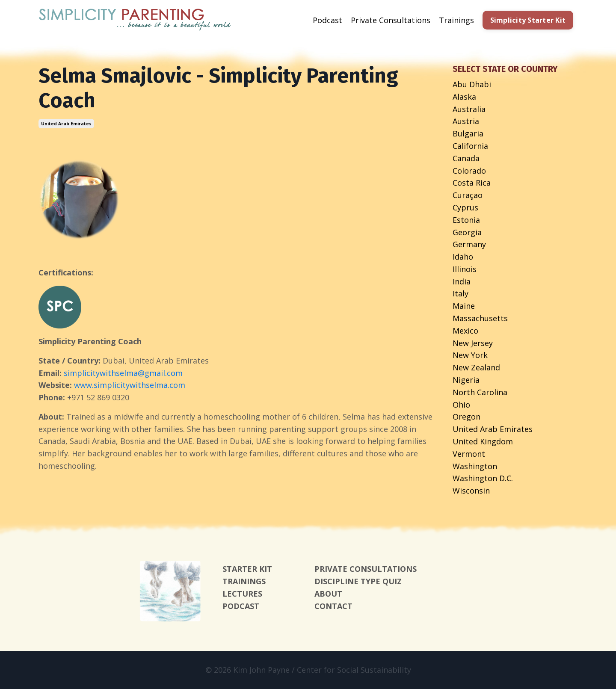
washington (475, 466)
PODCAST (241, 606)
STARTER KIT (247, 569)
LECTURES (242, 594)
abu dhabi (472, 84)
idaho (463, 257)
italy (461, 293)
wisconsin (471, 491)
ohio (461, 405)
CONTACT (333, 606)
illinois (465, 269)
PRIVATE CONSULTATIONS (366, 569)
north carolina (480, 392)
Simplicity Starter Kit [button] (528, 20)
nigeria (466, 380)
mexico (465, 331)
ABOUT (328, 594)
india (462, 281)
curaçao (468, 195)
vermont (469, 454)
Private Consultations (391, 20)
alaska (464, 97)
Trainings (456, 20)
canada (466, 158)
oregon (466, 417)
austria (466, 121)
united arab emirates (66, 124)
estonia (466, 220)
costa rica (472, 183)
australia (469, 109)
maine (464, 306)
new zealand (476, 367)
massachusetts (480, 318)
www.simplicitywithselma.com (130, 385)
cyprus (465, 207)
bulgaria (468, 133)
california (470, 146)
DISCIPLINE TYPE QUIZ (358, 581)
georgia (467, 232)
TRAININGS (244, 581)
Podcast (327, 20)
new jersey (473, 343)
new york (470, 355)
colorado (469, 171)
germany (469, 244)
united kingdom (483, 441)
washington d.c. (483, 478)
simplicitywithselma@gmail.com (123, 373)
